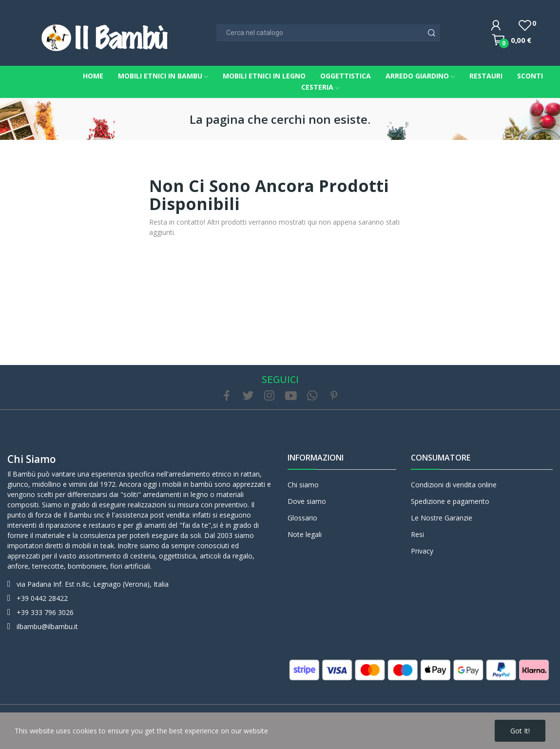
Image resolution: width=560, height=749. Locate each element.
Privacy (422, 551)
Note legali (305, 534)
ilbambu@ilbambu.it (47, 626)
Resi (417, 534)
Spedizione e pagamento (450, 501)
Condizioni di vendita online (454, 485)
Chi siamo (32, 459)
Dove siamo (307, 501)
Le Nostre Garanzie (442, 518)
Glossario (302, 518)
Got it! (520, 731)
